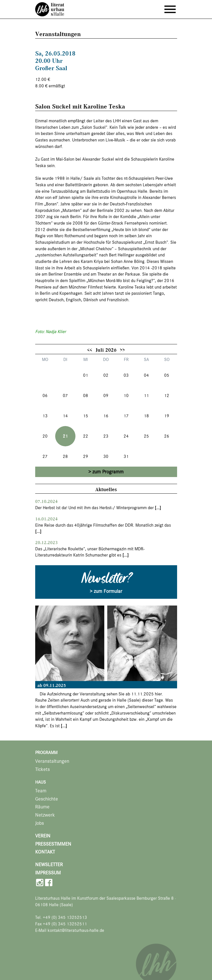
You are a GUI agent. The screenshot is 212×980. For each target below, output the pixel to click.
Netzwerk (45, 815)
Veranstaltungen (52, 761)
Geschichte (47, 799)
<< (90, 350)
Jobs (40, 823)
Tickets (43, 769)
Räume (42, 807)
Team (41, 791)
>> (122, 350)
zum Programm (108, 472)
